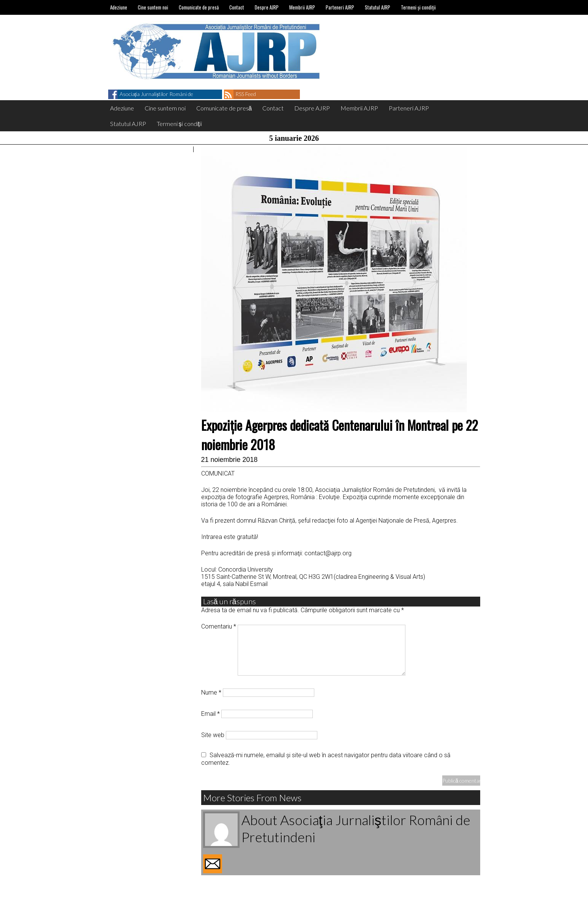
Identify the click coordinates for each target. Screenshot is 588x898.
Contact (237, 7)
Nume (211, 692)
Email (210, 714)
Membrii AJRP (302, 7)
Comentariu (219, 626)
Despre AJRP (267, 7)
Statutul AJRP (378, 7)
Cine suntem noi (153, 7)
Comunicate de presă (199, 7)
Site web (213, 735)
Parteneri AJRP (340, 7)
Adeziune (119, 7)
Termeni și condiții (418, 7)
